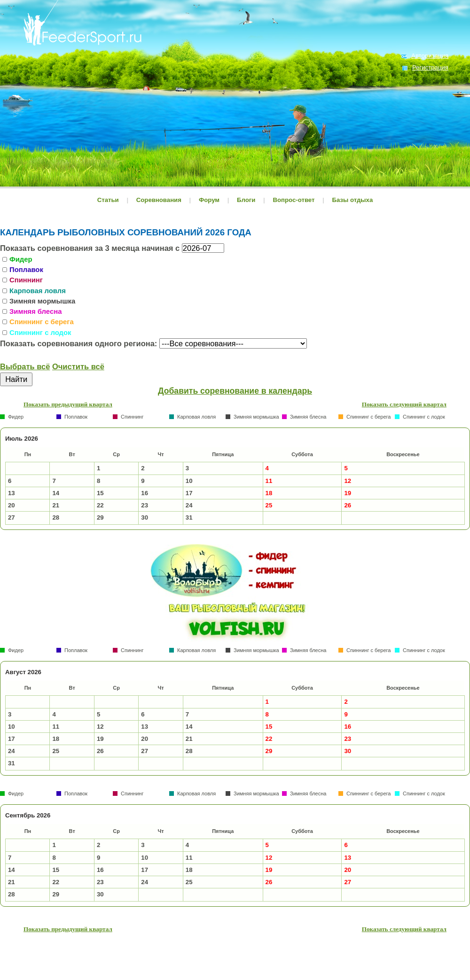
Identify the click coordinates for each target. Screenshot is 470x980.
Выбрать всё (25, 366)
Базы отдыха (352, 200)
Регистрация (430, 67)
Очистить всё (78, 366)
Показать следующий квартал (404, 404)
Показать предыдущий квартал (68, 404)
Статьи (108, 200)
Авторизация (430, 56)
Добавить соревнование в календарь (235, 391)
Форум (209, 200)
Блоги (246, 200)
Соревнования (160, 200)
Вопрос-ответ (294, 200)
